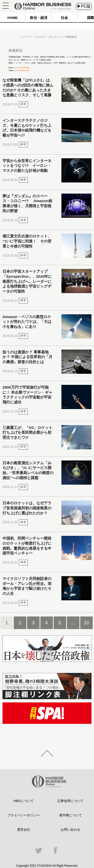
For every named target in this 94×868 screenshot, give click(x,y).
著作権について (71, 815)
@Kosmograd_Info (22, 70)
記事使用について (70, 801)
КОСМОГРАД (24, 68)
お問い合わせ (70, 830)
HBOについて (24, 801)
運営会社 (24, 830)
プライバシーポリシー (24, 815)
